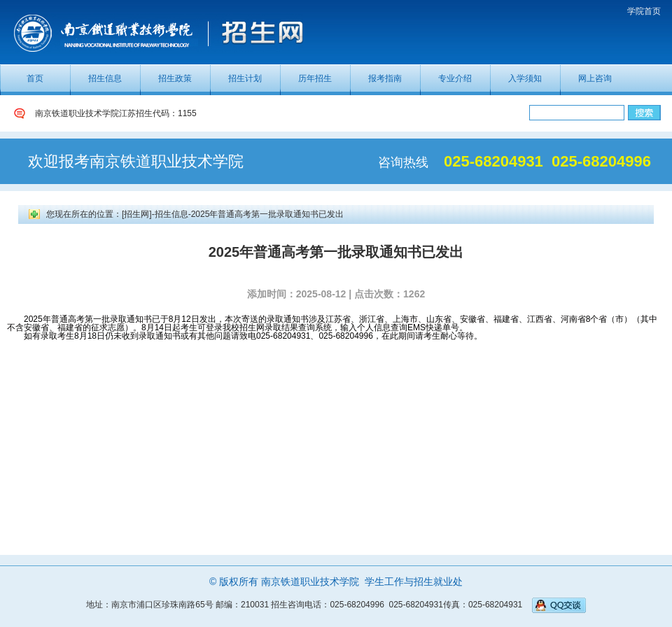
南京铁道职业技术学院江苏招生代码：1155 (116, 113)
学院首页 (644, 11)
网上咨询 (595, 78)
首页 (35, 78)
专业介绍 (455, 78)
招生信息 (105, 78)
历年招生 (315, 78)
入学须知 (525, 78)
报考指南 (385, 78)
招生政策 (175, 78)
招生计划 (245, 78)
